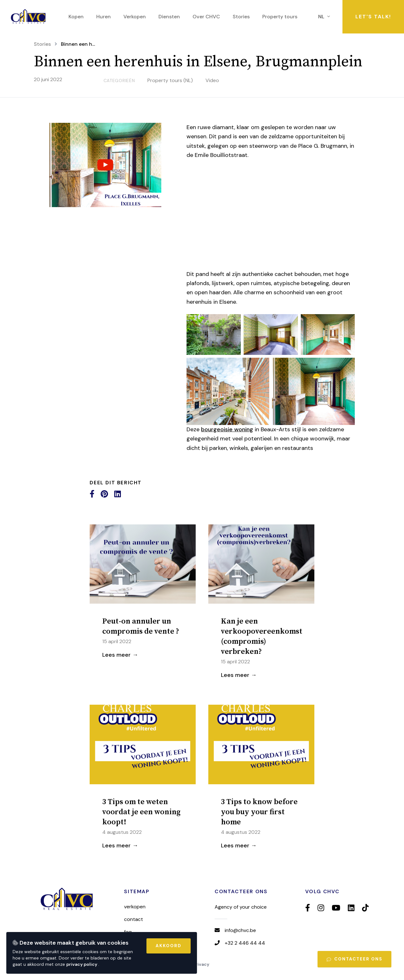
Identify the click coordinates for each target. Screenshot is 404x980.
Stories (42, 44)
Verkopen (135, 907)
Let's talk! (373, 17)
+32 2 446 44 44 (245, 943)
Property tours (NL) (170, 80)
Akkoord (169, 946)
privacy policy (82, 964)
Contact (134, 919)
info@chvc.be (240, 930)
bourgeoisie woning (227, 429)
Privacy (201, 964)
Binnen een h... (78, 44)
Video (212, 80)
